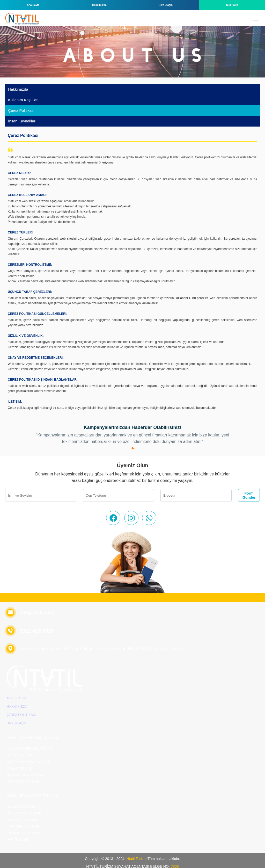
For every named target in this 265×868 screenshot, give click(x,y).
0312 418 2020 (37, 625)
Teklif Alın (232, 5)
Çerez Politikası (20, 107)
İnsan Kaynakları (21, 116)
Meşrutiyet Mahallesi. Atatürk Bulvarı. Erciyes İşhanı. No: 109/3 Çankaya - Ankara (104, 643)
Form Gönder (249, 490)
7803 (174, 861)
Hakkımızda (99, 5)
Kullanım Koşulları (22, 98)
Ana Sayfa (33, 5)
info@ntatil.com (37, 607)
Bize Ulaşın (165, 5)
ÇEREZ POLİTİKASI (21, 709)
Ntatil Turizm (137, 853)
